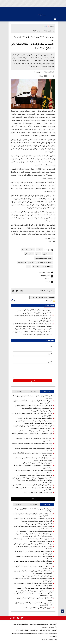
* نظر (50, 362)
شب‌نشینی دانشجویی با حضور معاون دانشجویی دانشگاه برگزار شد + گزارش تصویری (33, 454)
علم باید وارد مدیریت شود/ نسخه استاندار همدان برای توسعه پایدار (33, 426)
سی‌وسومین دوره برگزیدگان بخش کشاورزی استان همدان (35, 262)
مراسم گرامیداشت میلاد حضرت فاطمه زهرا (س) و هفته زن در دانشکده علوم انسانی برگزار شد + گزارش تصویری (34, 422)
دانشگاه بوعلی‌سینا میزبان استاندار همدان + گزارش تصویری (35, 418)
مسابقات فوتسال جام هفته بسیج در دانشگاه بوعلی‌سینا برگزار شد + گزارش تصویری (33, 467)
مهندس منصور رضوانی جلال (43, 258)
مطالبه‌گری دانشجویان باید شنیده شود (41, 428)
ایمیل (50, 354)
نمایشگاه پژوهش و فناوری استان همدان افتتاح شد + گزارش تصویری (32, 485)
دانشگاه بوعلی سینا (28, 250)
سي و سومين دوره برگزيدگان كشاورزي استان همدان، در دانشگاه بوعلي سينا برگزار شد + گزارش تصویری (35, 311)
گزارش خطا (49, 301)
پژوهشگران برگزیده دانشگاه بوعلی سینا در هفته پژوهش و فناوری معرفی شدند (34, 449)
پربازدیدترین (33, 392)
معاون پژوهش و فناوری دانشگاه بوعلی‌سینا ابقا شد (38, 493)
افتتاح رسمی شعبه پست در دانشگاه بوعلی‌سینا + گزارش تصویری (34, 406)
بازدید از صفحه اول (45, 272)
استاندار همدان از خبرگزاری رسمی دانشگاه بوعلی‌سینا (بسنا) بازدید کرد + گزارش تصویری (32, 415)
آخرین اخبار (47, 392)
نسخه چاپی (47, 278)
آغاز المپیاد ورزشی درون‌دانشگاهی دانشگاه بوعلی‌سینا (37, 408)
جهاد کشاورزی (47, 254)
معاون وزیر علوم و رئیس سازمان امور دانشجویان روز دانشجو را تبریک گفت (32, 445)
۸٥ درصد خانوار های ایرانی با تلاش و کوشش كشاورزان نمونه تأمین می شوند (33, 317)
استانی (52, 26)
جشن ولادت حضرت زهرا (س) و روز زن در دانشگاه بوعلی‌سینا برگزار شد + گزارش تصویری (33, 402)
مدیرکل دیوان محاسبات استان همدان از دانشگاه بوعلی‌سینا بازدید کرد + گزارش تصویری (32, 489)
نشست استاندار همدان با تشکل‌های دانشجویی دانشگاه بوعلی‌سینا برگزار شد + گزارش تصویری (33, 472)
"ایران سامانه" (45, 639)
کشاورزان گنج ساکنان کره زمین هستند (40, 321)
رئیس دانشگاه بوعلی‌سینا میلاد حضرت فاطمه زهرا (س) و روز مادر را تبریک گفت (33, 397)
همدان (45, 26)
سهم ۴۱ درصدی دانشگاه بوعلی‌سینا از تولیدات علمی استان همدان (34, 431)
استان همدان (29, 254)
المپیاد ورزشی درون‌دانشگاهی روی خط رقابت (39, 411)
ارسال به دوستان (45, 275)
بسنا (29, 266)
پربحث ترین (19, 392)
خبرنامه (48, 282)
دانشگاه (39, 250)
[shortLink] (39, 297)
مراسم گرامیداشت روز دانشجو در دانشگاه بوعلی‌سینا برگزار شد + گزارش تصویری (34, 440)
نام (51, 346)
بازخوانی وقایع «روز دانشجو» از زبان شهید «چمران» (37, 463)
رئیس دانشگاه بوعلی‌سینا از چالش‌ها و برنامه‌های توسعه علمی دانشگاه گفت (32, 435)
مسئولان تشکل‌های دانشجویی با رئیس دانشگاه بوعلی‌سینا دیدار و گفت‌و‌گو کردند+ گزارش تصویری (34, 459)
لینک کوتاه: (52, 297)
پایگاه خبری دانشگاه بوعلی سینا (42, 266)
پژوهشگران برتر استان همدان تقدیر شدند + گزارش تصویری (35, 475)
